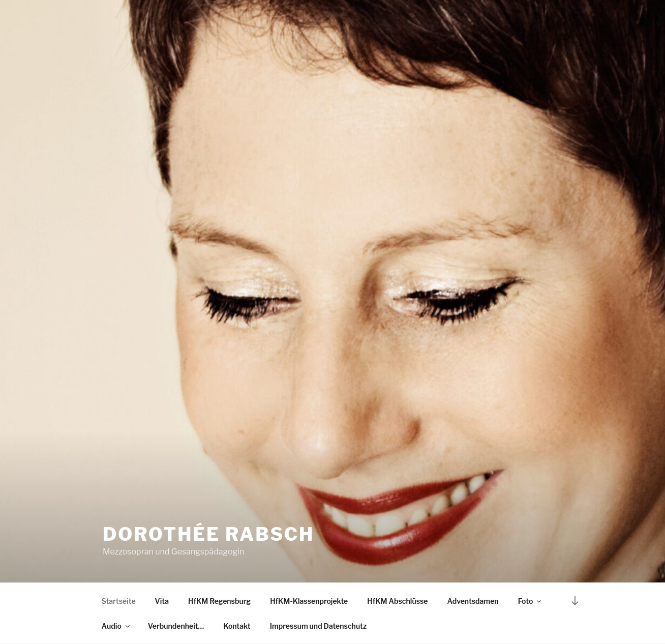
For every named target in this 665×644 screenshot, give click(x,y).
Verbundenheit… (176, 626)
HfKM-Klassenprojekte (309, 601)
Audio (116, 626)
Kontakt (237, 626)
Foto (531, 601)
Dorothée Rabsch (208, 534)
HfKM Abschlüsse (397, 601)
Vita (162, 601)
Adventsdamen (473, 601)
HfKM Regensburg (219, 601)
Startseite (119, 601)
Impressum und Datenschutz (318, 626)
